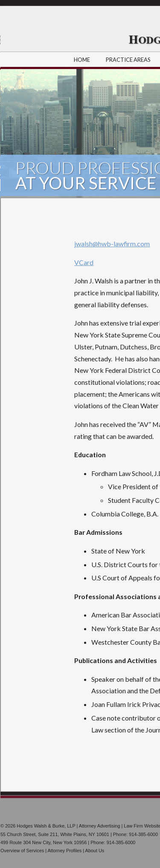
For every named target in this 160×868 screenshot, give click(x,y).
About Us (95, 851)
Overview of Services (22, 851)
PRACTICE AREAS (129, 60)
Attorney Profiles (64, 851)
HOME (82, 60)
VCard (84, 262)
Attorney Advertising (100, 826)
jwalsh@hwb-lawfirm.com (112, 244)
